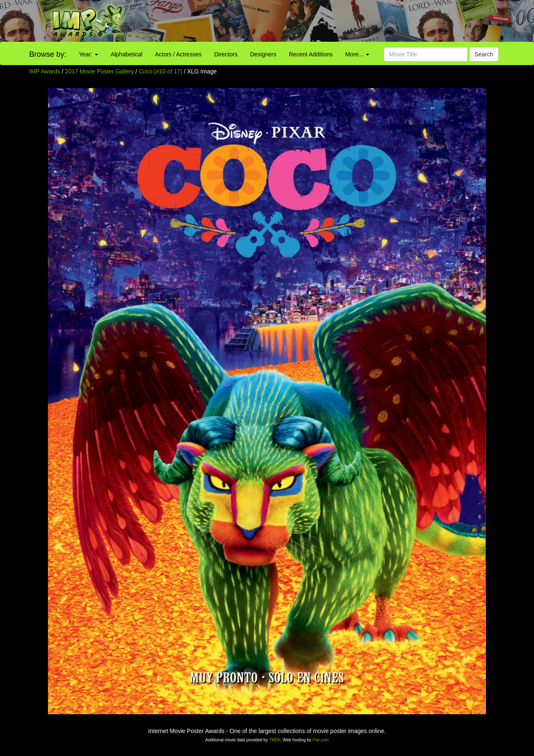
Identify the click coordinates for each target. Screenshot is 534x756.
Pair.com (321, 740)
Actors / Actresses (178, 54)
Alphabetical (126, 54)
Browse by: (48, 54)
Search (484, 54)
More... (357, 54)
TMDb (275, 740)
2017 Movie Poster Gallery (99, 71)
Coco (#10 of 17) (161, 71)
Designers (263, 54)
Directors (226, 54)
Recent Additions (311, 54)
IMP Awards (45, 71)
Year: (88, 54)
